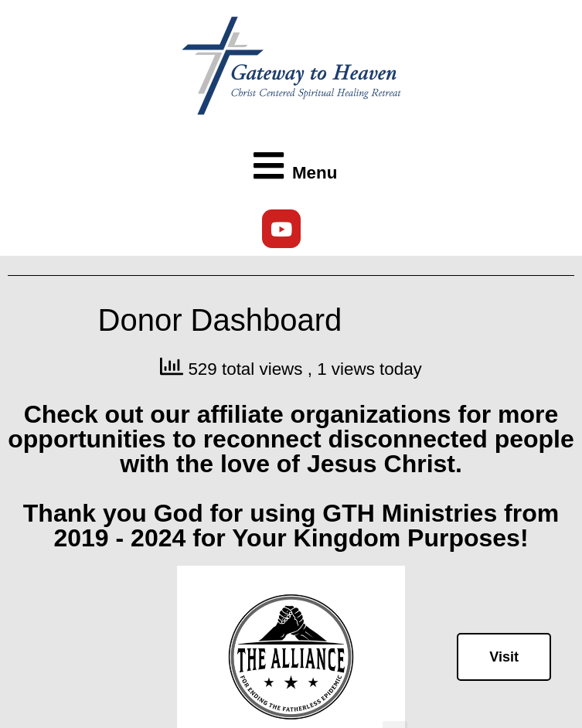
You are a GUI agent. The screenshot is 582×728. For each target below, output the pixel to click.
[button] (291, 167)
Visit (504, 657)
